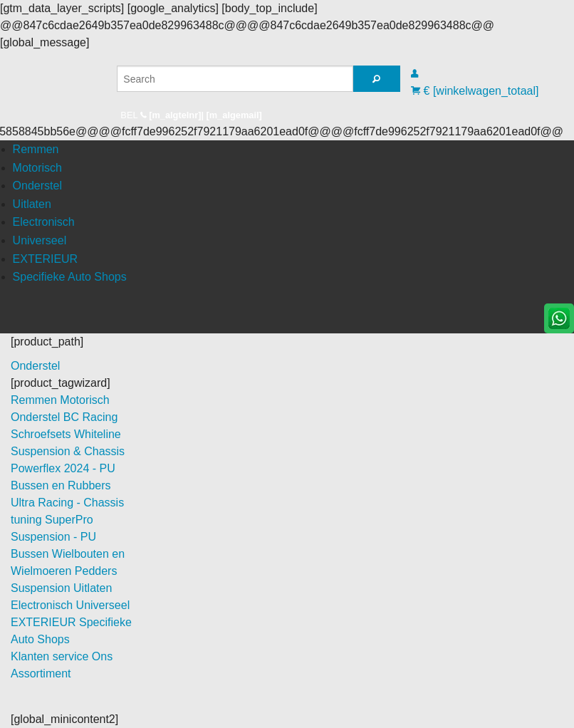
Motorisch (37, 168)
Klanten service (51, 656)
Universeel (40, 240)
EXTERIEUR (46, 259)
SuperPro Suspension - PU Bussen (53, 537)
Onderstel (37, 186)
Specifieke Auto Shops (70, 277)
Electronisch (44, 222)
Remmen (36, 149)
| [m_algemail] (231, 115)
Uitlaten (32, 204)
